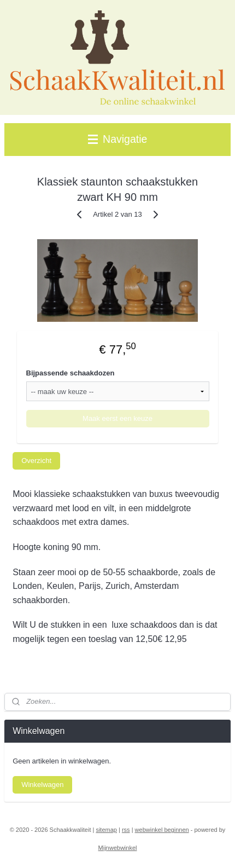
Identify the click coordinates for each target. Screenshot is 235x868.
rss (126, 830)
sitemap (106, 830)
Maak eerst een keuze (117, 419)
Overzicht (36, 461)
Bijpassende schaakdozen (70, 374)
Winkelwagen (42, 785)
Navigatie (118, 139)
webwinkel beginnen (162, 830)
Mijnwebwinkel (118, 848)
